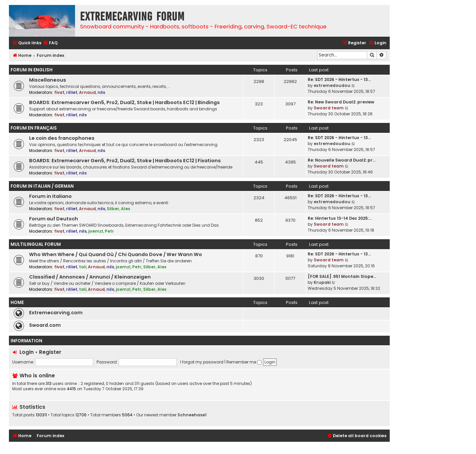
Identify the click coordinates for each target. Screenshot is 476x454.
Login (27, 352)
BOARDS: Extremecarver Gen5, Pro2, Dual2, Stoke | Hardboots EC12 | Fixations (125, 161)
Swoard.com (45, 325)
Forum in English (32, 70)
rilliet (72, 92)
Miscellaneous (48, 80)
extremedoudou (332, 85)
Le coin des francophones (62, 138)
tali (83, 267)
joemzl (96, 231)
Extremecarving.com (56, 313)
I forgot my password (202, 362)
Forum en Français (34, 128)
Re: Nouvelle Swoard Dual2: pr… (342, 160)
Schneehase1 (192, 415)
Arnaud (87, 92)
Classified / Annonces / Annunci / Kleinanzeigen (90, 277)
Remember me (244, 362)
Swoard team (329, 108)
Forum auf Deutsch (54, 219)
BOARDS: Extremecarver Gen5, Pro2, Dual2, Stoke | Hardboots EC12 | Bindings (124, 102)
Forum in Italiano (50, 196)
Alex (126, 209)
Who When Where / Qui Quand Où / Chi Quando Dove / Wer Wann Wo (116, 254)
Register (50, 352)
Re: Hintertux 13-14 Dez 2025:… (340, 218)
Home (17, 303)
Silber (113, 209)
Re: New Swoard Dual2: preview (341, 102)
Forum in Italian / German (42, 186)
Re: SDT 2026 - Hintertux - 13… (339, 79)
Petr (109, 231)
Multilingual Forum (36, 244)
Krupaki (322, 282)
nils (101, 92)
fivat (59, 92)
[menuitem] (50, 43)
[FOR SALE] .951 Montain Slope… (342, 276)
